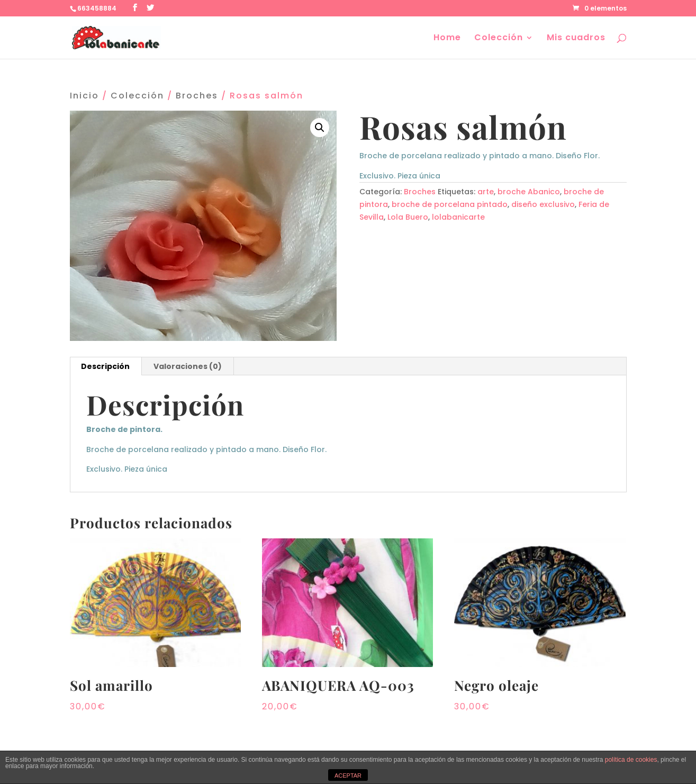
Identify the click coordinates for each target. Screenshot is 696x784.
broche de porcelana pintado (450, 204)
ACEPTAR (348, 776)
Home (447, 39)
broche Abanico (529, 192)
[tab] (106, 366)
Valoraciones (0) (188, 366)
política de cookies (631, 760)
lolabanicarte (458, 217)
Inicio (84, 96)
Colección (499, 39)
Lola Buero (408, 217)
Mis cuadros (576, 39)
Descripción (105, 366)
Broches (197, 96)
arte (486, 192)
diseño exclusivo (543, 204)
